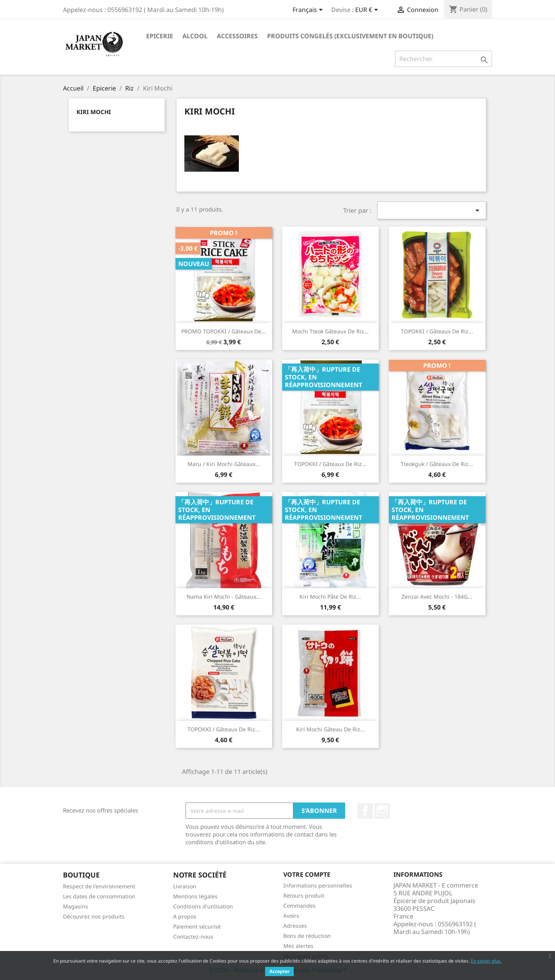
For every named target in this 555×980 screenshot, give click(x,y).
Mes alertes (298, 946)
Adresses (295, 926)
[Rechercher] (443, 59)
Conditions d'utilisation (203, 906)
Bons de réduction (307, 936)
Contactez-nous (193, 936)
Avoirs (291, 916)
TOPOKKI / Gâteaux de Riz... (437, 331)
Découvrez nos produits (94, 916)
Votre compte (307, 874)
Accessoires (237, 36)
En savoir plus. (486, 961)
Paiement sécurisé (197, 926)
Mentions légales (195, 896)
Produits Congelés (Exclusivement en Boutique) (350, 36)
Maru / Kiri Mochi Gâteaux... (224, 464)
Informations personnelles (318, 885)
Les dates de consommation (99, 896)
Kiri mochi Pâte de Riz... (330, 597)
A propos (185, 916)
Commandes (300, 906)
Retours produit (304, 895)
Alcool (195, 36)
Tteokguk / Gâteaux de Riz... (437, 464)
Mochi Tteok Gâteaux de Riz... (330, 331)
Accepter (279, 971)
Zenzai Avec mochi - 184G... (437, 597)
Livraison (185, 886)
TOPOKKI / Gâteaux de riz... (330, 464)
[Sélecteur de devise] (368, 10)
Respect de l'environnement (99, 886)
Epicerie (160, 36)
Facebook (365, 811)
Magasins (76, 906)
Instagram (382, 811)
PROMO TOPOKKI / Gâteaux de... (224, 331)
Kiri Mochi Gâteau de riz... (330, 729)
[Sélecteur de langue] (309, 10)
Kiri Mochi (94, 112)
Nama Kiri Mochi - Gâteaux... (224, 597)
